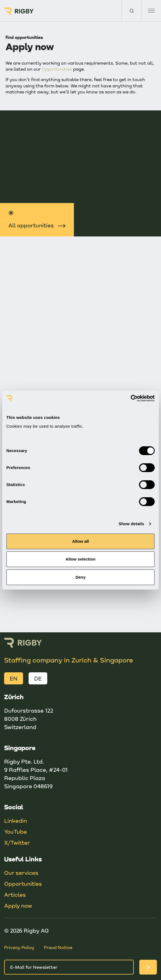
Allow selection (80, 559)
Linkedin (16, 821)
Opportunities (57, 69)
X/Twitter (17, 842)
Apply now (18, 905)
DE (38, 678)
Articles (15, 895)
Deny (81, 577)
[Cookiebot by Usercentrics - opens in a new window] (131, 398)
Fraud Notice (58, 947)
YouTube (16, 832)
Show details (131, 524)
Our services (21, 873)
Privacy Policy (19, 947)
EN (14, 678)
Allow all (81, 541)
